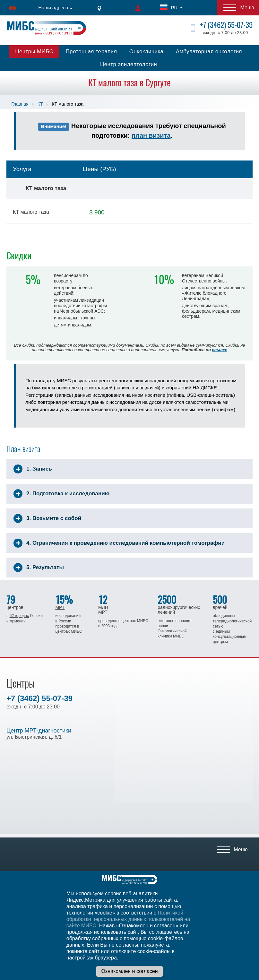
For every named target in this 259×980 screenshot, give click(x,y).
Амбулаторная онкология (209, 52)
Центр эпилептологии (129, 64)
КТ (40, 104)
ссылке (219, 350)
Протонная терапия (91, 52)
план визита (151, 135)
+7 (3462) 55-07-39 (226, 25)
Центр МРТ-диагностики (39, 731)
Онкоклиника (147, 52)
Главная (20, 104)
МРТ (60, 607)
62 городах (19, 616)
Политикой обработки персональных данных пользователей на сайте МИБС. (128, 919)
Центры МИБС (34, 52)
